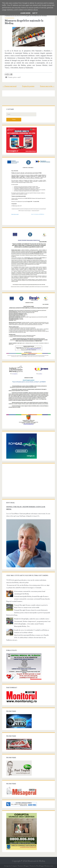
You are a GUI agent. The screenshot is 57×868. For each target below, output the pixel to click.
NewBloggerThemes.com (45, 866)
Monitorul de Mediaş (36, 861)
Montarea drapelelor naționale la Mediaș (24, 22)
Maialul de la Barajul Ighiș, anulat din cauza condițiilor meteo (32, 619)
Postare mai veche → (47, 86)
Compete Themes (17, 866)
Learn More (25, 13)
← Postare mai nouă (10, 86)
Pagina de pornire (28, 86)
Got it (35, 13)
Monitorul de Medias (39, 16)
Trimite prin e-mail (13, 77)
